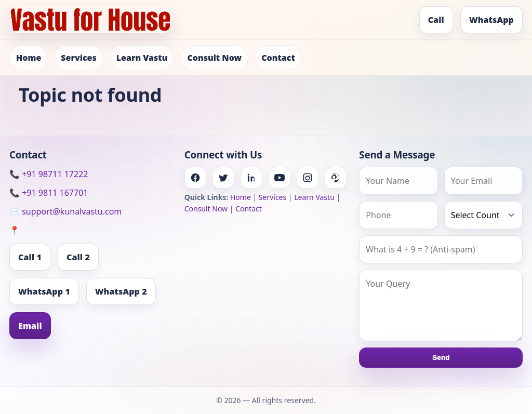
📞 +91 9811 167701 (49, 193)
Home (29, 58)
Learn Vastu (142, 58)
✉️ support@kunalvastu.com (65, 211)
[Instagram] (308, 178)
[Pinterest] (336, 178)
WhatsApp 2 (121, 291)
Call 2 (78, 257)
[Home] (90, 20)
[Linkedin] (251, 178)
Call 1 (30, 257)
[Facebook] (195, 178)
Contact (278, 58)
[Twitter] (223, 178)
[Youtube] (280, 178)
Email (30, 326)
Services (78, 58)
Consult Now (214, 58)
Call (436, 20)
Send (441, 358)
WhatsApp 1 (44, 291)
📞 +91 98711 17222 (49, 174)
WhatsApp (491, 20)
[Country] (483, 215)
